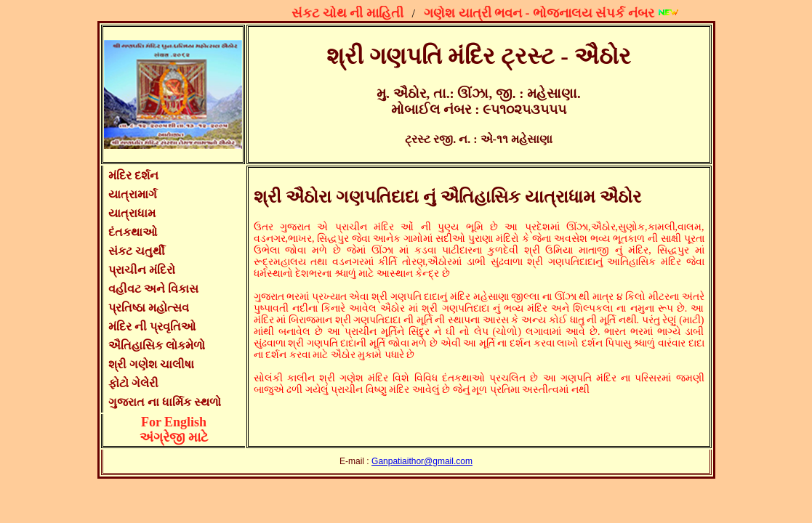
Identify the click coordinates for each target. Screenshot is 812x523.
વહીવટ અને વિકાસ (153, 289)
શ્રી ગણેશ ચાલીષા (151, 364)
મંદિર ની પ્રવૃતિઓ (152, 327)
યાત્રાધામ (132, 213)
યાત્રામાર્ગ (133, 194)
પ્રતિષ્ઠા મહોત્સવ (149, 308)
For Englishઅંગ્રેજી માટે (174, 430)
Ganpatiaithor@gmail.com (422, 461)
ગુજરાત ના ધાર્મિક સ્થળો (165, 402)
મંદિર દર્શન (133, 175)
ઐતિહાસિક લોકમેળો (157, 345)
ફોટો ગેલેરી (133, 383)
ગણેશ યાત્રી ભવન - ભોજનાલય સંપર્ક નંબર (541, 13)
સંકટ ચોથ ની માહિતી (350, 13)
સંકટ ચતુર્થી (137, 251)
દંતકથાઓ (133, 232)
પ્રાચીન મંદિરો (142, 270)
